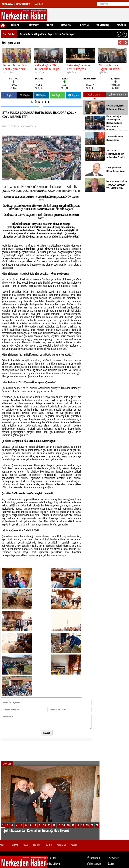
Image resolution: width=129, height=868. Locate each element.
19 (87, 825)
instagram (94, 864)
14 (63, 825)
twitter (113, 858)
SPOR (50, 25)
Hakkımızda (23, 4)
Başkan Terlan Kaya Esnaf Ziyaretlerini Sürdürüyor (47, 34)
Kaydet (47, 733)
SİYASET (34, 25)
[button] (119, 34)
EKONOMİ (66, 25)
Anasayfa (7, 4)
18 (83, 825)
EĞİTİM (84, 25)
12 (54, 825)
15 (68, 825)
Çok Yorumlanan (117, 95)
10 (44, 825)
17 (78, 825)
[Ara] (126, 4)
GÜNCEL (16, 25)
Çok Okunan (95, 95)
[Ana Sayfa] (3, 26)
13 (59, 825)
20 (92, 825)
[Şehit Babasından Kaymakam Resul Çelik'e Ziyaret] (50, 803)
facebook (93, 858)
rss (111, 864)
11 (49, 825)
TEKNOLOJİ (103, 25)
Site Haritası (50, 858)
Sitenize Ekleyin (52, 864)
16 (73, 825)
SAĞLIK (122, 25)
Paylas (9, 95)
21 (97, 825)
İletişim (38, 4)
